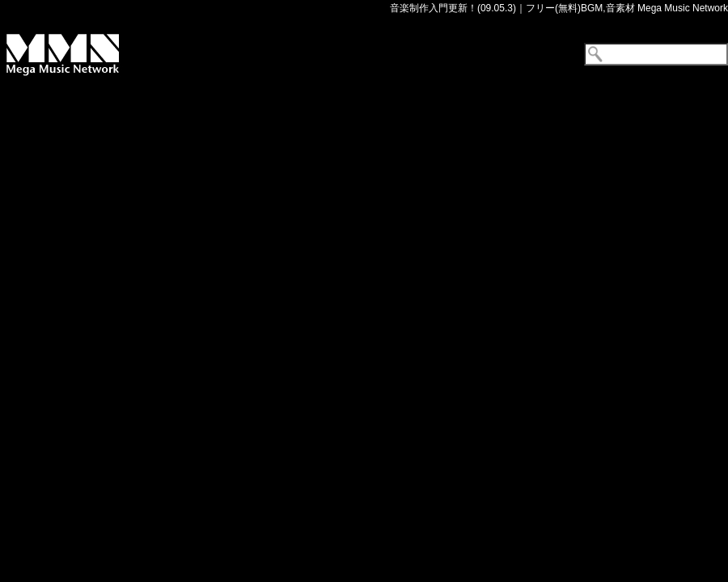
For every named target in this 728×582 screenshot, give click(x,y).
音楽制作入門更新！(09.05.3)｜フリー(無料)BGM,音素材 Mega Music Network (559, 8)
